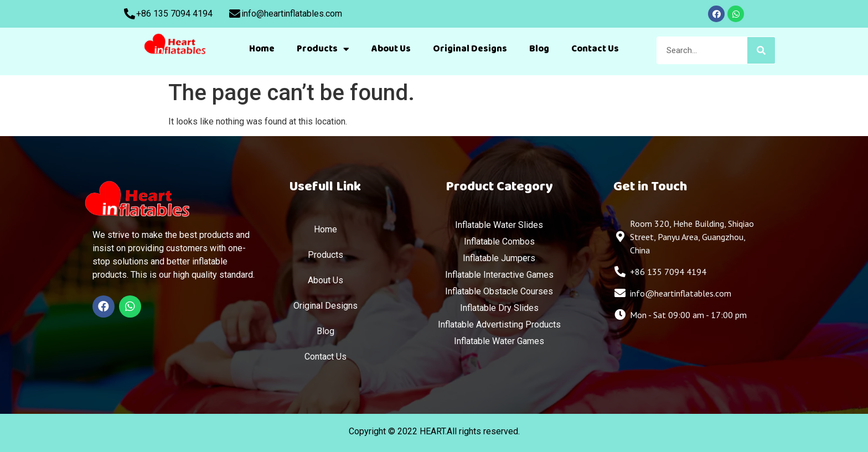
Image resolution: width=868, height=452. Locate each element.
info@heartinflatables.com (292, 14)
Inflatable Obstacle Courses (499, 291)
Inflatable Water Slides (499, 225)
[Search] (761, 50)
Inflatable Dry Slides (499, 308)
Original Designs (470, 49)
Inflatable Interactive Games (499, 275)
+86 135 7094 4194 (174, 14)
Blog (539, 49)
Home (262, 49)
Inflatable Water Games (499, 341)
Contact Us (595, 49)
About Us (391, 49)
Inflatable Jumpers (499, 258)
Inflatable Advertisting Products (499, 324)
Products (323, 49)
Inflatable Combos (499, 241)
